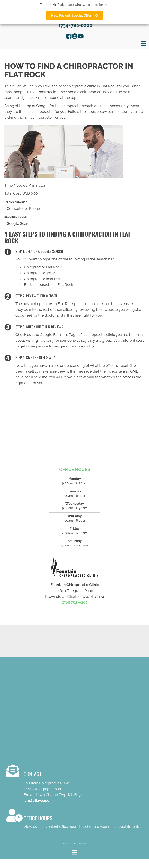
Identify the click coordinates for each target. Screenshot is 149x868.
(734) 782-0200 (76, 25)
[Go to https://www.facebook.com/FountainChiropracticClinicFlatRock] (69, 37)
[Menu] (144, 44)
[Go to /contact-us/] (78, 785)
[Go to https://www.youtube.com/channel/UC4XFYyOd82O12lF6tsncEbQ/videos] (80, 37)
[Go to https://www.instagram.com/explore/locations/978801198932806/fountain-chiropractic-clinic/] (75, 37)
